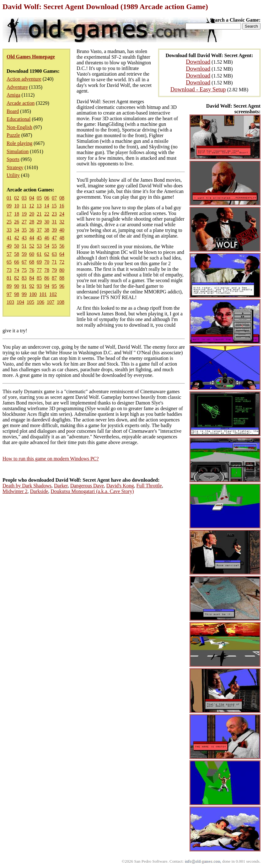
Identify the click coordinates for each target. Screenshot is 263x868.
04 (32, 198)
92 (32, 286)
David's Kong (120, 486)
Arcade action (21, 103)
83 (24, 278)
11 (24, 206)
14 (46, 206)
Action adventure (24, 79)
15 (54, 206)
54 (47, 246)
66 (17, 262)
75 (24, 270)
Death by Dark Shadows (27, 486)
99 (24, 294)
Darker (61, 486)
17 (9, 214)
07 (54, 198)
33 (9, 230)
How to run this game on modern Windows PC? (51, 459)
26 (17, 222)
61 (39, 254)
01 (9, 198)
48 (62, 238)
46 (47, 238)
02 (17, 198)
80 (62, 270)
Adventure (17, 87)
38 (47, 230)
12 (31, 206)
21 (39, 214)
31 (54, 222)
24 (62, 214)
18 (17, 214)
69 (39, 262)
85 (39, 278)
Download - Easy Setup (198, 89)
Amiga (13, 95)
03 (24, 198)
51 (24, 246)
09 (9, 206)
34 (17, 230)
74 (17, 270)
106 (40, 302)
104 (20, 302)
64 (62, 254)
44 (32, 238)
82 (17, 278)
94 (47, 286)
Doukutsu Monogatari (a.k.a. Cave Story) (92, 491)
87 (54, 278)
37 (39, 230)
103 (10, 302)
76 (32, 270)
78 (47, 270)
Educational (19, 119)
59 (24, 254)
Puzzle (13, 135)
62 (47, 254)
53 (39, 246)
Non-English (19, 127)
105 (30, 302)
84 (32, 278)
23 (54, 214)
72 (62, 262)
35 (24, 230)
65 (9, 262)
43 (24, 238)
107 (51, 302)
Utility (13, 175)
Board (13, 111)
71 (54, 262)
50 (17, 246)
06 (47, 198)
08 (62, 198)
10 (17, 206)
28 (32, 222)
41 (9, 238)
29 (39, 222)
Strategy (15, 167)
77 (39, 270)
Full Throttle (149, 486)
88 (62, 278)
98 (17, 294)
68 (32, 262)
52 (32, 246)
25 (9, 222)
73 (9, 270)
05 (39, 198)
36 (32, 230)
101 (43, 294)
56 (62, 246)
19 (24, 214)
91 (24, 286)
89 (9, 286)
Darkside (39, 491)
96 (62, 286)
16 (62, 206)
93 (39, 286)
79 (54, 270)
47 (54, 238)
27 (24, 222)
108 (61, 302)
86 (47, 278)
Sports (13, 159)
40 (62, 230)
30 (47, 222)
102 (53, 294)
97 (9, 294)
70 (47, 262)
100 (33, 294)
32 (62, 222)
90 (17, 286)
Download (198, 62)
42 (17, 238)
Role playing (19, 143)
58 (17, 254)
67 (24, 262)
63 (54, 254)
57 (9, 254)
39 (54, 230)
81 (9, 278)
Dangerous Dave (87, 486)
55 (54, 246)
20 (32, 214)
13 (39, 206)
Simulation (18, 151)
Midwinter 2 (15, 491)
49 (9, 246)
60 (32, 254)
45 (39, 238)
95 (54, 286)
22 (47, 214)
